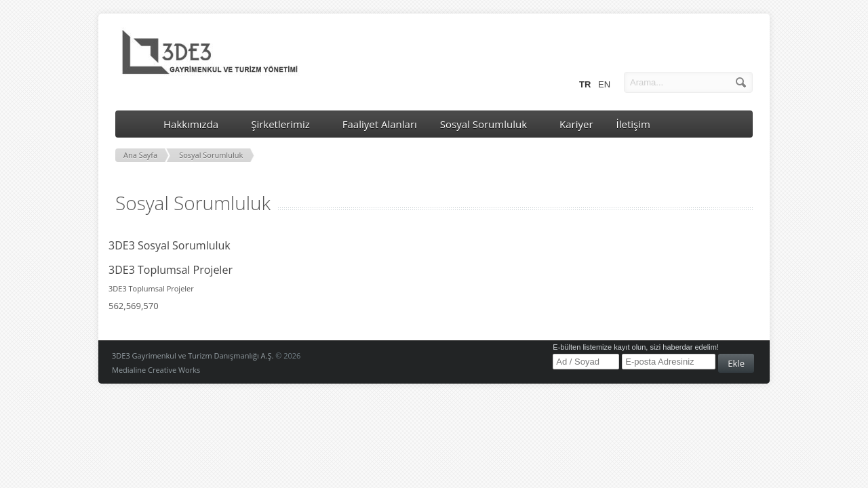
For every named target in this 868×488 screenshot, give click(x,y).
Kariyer (576, 124)
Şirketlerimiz (285, 124)
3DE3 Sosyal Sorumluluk (170, 245)
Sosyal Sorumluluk (488, 124)
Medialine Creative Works (156, 370)
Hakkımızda (196, 124)
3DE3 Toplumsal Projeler (171, 270)
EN (604, 84)
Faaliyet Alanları (380, 124)
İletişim (633, 124)
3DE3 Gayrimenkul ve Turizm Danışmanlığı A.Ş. (193, 355)
